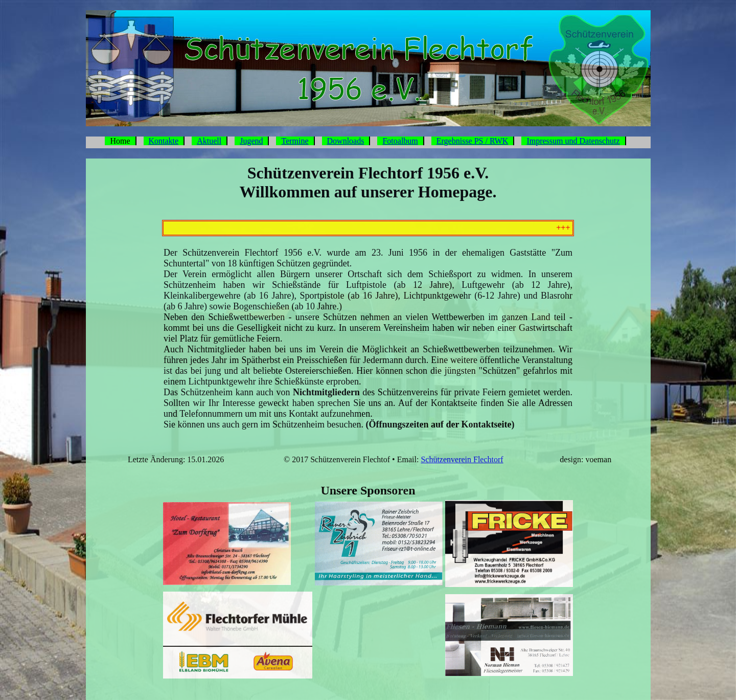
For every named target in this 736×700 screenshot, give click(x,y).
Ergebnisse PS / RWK (473, 141)
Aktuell (209, 141)
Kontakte (164, 141)
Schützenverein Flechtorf (462, 459)
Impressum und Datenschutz (573, 141)
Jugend (251, 141)
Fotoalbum (400, 141)
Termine (295, 141)
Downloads (346, 141)
